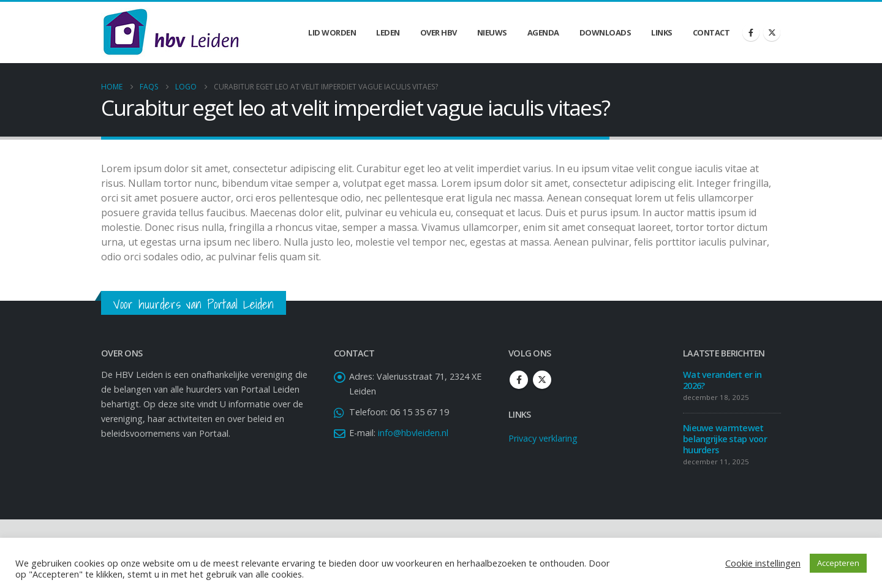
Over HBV (439, 32)
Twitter (542, 380)
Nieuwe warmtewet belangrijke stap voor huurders (725, 439)
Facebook (519, 380)
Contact (711, 32)
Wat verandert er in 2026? (722, 380)
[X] (772, 32)
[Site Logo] (171, 32)
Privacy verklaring (543, 438)
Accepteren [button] (838, 563)
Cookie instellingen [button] (763, 563)
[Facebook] (751, 32)
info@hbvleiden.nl (413, 433)
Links (662, 32)
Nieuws (492, 32)
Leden (388, 32)
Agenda (543, 32)
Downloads (605, 32)
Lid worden (332, 32)
